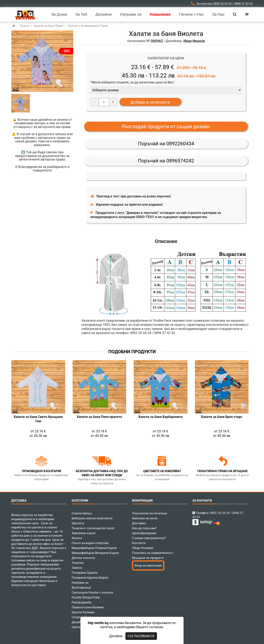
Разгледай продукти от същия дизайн (166, 127)
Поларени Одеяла (85, 573)
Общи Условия (143, 548)
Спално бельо (82, 513)
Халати (77, 538)
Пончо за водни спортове (90, 543)
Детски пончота (83, 558)
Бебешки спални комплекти (92, 518)
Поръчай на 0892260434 (166, 144)
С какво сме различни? (149, 538)
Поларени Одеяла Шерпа (90, 578)
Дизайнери (80, 622)
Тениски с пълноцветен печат (93, 528)
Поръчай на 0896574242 (166, 161)
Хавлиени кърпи (84, 533)
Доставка (139, 523)
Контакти (139, 543)
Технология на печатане (150, 513)
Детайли (116, 636)
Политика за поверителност (152, 553)
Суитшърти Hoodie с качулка (93, 592)
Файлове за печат (145, 518)
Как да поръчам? (144, 528)
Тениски (78, 563)
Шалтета (78, 523)
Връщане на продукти (148, 558)
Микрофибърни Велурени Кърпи (95, 553)
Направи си (80, 583)
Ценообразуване (144, 533)
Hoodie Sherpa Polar (86, 597)
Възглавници (81, 588)
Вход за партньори (148, 565)
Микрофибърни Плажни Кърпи (94, 548)
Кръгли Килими (83, 612)
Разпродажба (82, 602)
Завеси (77, 568)
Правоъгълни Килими (88, 607)
